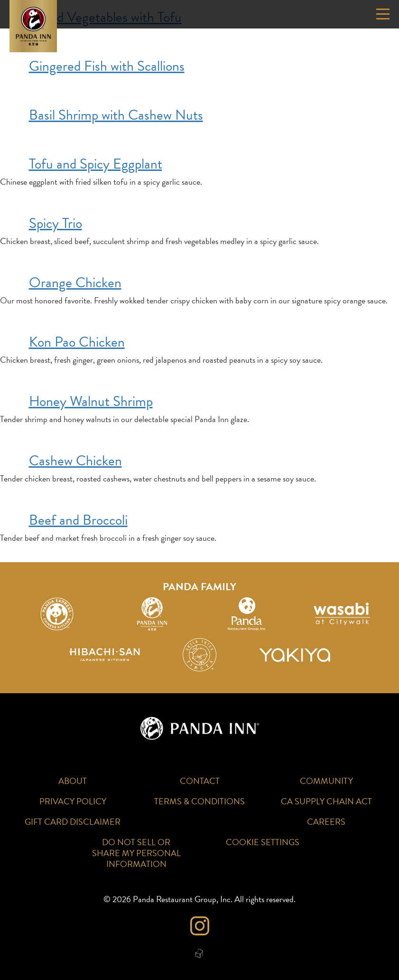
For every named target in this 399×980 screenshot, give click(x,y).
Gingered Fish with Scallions (107, 66)
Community (326, 781)
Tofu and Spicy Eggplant (96, 164)
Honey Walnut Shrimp (91, 401)
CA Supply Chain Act (326, 801)
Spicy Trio (56, 223)
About (73, 781)
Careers (326, 822)
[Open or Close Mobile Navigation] (383, 14)
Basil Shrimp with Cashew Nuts (116, 115)
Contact (200, 781)
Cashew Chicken (75, 461)
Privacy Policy (73, 801)
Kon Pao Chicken (77, 342)
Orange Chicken (75, 283)
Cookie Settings (263, 842)
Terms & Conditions (199, 801)
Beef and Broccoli (78, 520)
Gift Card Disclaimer (73, 822)
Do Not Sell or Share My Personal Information (136, 853)
